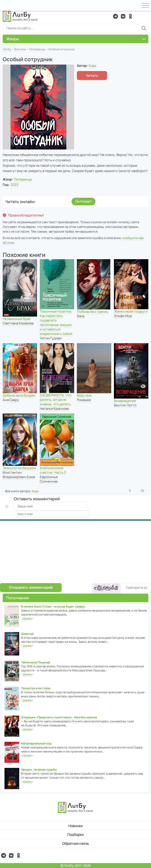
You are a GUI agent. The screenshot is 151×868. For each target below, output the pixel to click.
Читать (92, 76)
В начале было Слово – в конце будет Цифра (53, 606)
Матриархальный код (36, 743)
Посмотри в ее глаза (36, 688)
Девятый (27, 634)
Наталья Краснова (54, 409)
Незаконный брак (17, 319)
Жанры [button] (76, 39)
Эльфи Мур (123, 316)
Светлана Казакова (18, 323)
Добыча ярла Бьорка (19, 395)
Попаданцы (37, 49)
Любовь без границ (92, 312)
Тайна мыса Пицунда (36, 662)
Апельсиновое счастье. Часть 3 (53, 470)
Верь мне (84, 395)
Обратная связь (76, 843)
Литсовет (83, 201)
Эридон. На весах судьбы (39, 769)
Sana (81, 316)
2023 (14, 185)
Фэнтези (20, 49)
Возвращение (125, 401)
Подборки (75, 834)
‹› (27, 619)
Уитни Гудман (51, 338)
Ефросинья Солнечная (49, 479)
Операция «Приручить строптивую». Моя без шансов (59, 717)
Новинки (75, 826)
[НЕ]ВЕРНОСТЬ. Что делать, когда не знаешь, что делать (56, 400)
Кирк (92, 66)
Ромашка (84, 400)
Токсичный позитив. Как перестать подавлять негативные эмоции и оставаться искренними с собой (56, 323)
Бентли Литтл (125, 405)
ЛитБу (7, 49)
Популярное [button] (18, 598)
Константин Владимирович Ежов (19, 475)
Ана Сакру (11, 400)
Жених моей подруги (131, 311)
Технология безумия (19, 468)
